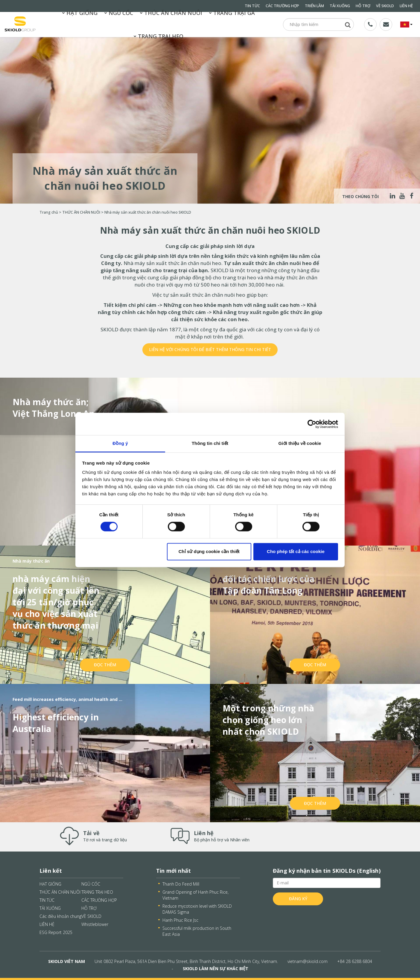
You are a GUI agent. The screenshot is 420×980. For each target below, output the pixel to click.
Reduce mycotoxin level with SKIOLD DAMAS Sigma (197, 909)
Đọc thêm (105, 665)
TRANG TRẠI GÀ (232, 13)
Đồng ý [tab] (120, 443)
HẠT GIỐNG (80, 13)
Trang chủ (49, 212)
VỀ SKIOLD (385, 6)
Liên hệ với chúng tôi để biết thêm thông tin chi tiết (210, 349)
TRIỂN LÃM (314, 6)
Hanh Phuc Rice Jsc (180, 920)
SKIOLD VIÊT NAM (67, 961)
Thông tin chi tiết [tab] (210, 443)
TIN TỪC (47, 900)
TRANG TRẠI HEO (159, 36)
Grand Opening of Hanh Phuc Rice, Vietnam (195, 895)
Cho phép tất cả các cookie (296, 551)
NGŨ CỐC (119, 13)
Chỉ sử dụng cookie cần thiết (209, 551)
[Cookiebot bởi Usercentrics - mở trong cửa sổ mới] (312, 424)
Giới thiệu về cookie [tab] (300, 443)
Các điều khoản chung (60, 916)
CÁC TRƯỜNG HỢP (282, 6)
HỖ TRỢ (363, 6)
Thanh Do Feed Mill (181, 884)
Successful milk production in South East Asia (197, 931)
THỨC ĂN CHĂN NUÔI (171, 13)
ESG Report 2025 (56, 932)
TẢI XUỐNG (340, 6)
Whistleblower (95, 924)
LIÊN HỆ (406, 6)
